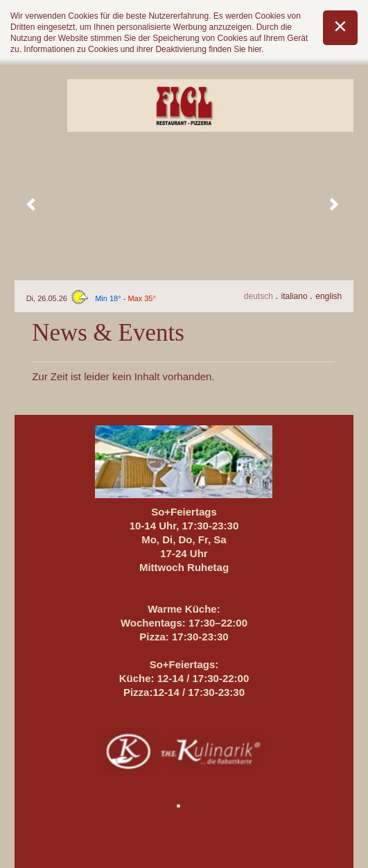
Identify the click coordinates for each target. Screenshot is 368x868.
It (296, 296)
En (328, 296)
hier (255, 49)
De (260, 296)
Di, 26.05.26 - (91, 298)
